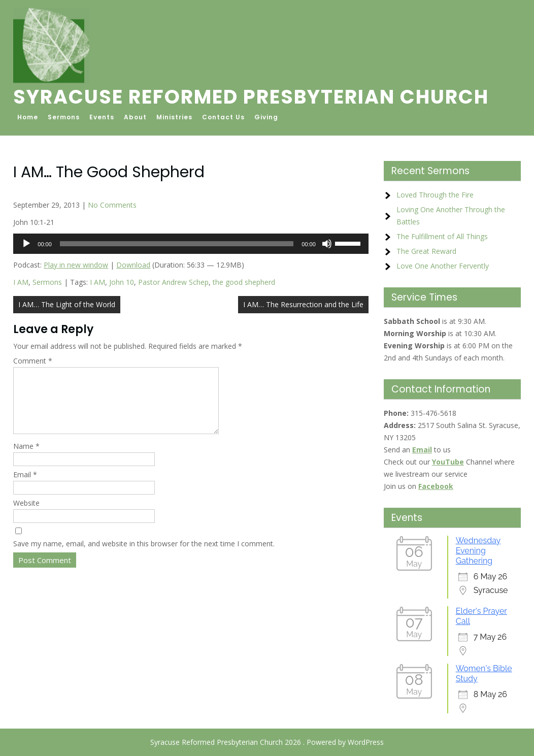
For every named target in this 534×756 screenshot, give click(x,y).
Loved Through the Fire (435, 195)
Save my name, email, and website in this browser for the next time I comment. (144, 556)
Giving (266, 117)
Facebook (436, 486)
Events (102, 117)
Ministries (174, 117)
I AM (21, 282)
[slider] (177, 244)
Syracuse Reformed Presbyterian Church (251, 97)
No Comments (112, 205)
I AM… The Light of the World (67, 304)
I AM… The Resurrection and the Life (303, 304)
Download (133, 265)
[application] (191, 244)
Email (25, 487)
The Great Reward (426, 251)
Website (26, 515)
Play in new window (76, 265)
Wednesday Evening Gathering (478, 551)
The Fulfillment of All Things (442, 236)
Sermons (64, 117)
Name (26, 458)
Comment (33, 361)
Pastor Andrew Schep (173, 282)
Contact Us (223, 117)
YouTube (448, 462)
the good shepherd (244, 282)
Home (28, 117)
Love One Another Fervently (443, 266)
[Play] (26, 244)
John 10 (122, 282)
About (135, 117)
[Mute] (327, 244)
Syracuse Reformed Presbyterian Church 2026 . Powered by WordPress (267, 742)
